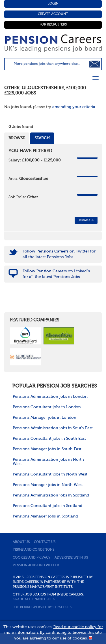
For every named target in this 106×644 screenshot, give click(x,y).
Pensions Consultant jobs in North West (50, 474)
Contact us (45, 542)
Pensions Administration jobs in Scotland (51, 495)
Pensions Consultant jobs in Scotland (47, 506)
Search (42, 138)
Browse (17, 138)
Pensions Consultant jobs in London (47, 407)
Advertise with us (71, 558)
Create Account (53, 14)
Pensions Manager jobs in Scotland (45, 516)
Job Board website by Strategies (42, 607)
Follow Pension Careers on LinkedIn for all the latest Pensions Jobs (56, 274)
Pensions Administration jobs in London (50, 397)
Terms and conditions (33, 550)
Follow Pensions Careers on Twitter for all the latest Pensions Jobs (59, 254)
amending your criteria (74, 107)
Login (53, 4)
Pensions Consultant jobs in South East (49, 439)
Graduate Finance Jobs (34, 599)
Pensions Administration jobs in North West (48, 462)
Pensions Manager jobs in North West (48, 485)
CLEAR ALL (86, 220)
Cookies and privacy (32, 558)
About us (21, 542)
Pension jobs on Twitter (36, 565)
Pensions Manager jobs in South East (47, 449)
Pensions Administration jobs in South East (53, 428)
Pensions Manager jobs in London (45, 418)
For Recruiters (53, 25)
